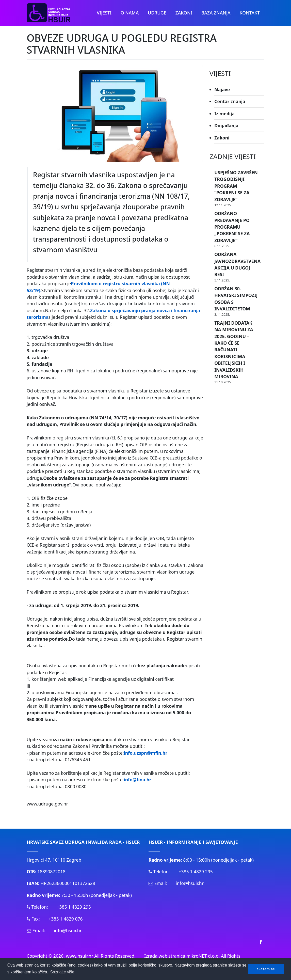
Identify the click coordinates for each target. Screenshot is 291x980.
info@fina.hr (138, 780)
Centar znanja (230, 101)
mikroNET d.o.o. (203, 956)
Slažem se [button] (266, 969)
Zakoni (222, 138)
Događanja (226, 125)
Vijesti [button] (104, 13)
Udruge (157, 13)
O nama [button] (130, 13)
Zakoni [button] (184, 13)
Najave (222, 89)
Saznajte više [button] (62, 972)
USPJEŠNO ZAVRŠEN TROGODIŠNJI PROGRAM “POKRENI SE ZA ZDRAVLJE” (236, 186)
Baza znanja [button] (216, 13)
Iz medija (224, 114)
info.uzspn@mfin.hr (145, 753)
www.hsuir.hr (79, 956)
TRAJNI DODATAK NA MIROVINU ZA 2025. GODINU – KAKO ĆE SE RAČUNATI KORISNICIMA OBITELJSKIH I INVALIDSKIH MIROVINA (234, 350)
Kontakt (250, 13)
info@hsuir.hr (68, 930)
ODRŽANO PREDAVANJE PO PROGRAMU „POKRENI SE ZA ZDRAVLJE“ (232, 227)
